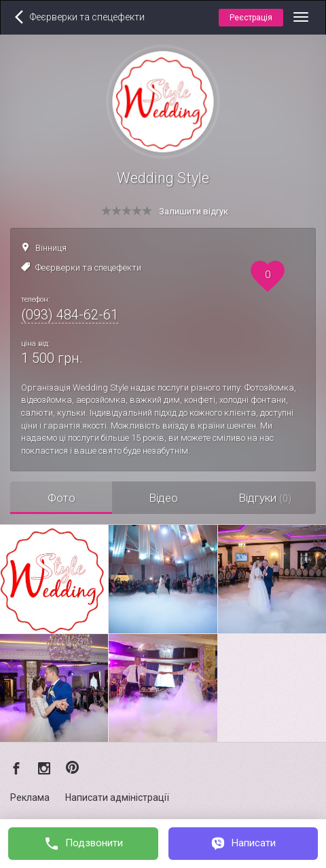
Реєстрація (251, 18)
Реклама (30, 797)
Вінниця (51, 248)
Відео (163, 498)
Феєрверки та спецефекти (88, 268)
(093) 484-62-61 (70, 315)
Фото (61, 498)
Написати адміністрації (117, 797)
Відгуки (265, 498)
